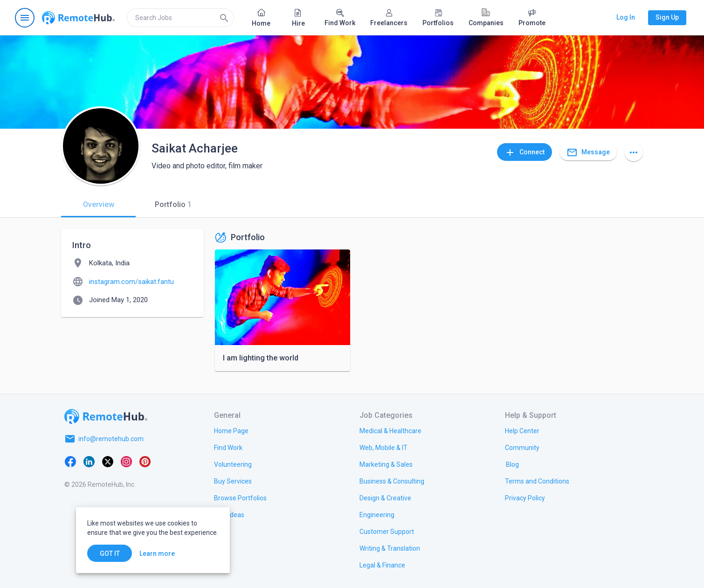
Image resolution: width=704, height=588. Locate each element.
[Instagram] (126, 461)
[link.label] (522, 430)
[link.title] (231, 430)
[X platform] (108, 461)
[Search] (224, 18)
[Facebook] (70, 461)
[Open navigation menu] (25, 18)
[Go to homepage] (78, 18)
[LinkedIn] (89, 461)
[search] (180, 18)
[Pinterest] (145, 461)
